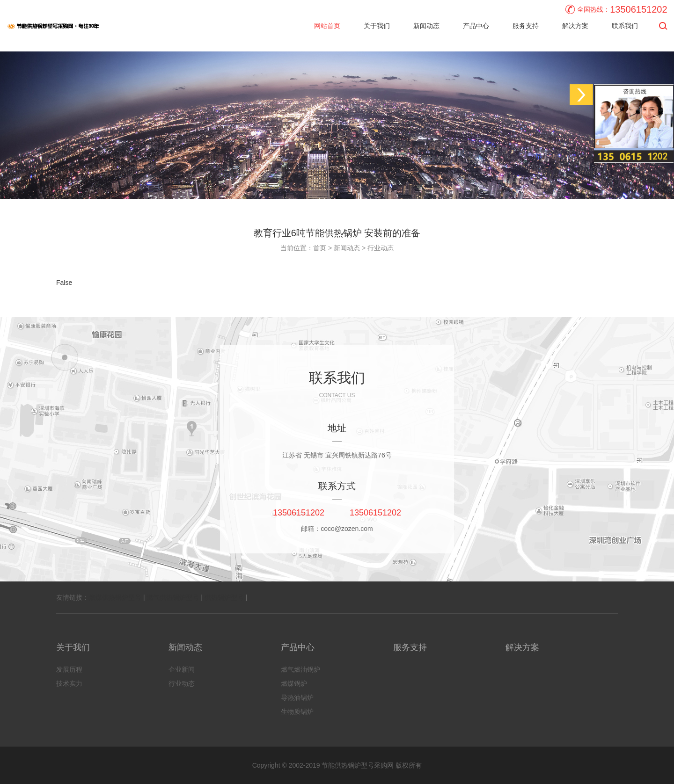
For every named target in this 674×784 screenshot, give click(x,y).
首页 (320, 248)
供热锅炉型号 (224, 597)
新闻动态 (426, 26)
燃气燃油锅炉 (300, 669)
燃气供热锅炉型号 (173, 597)
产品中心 (476, 26)
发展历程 (69, 669)
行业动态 (381, 248)
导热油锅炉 (297, 697)
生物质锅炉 (297, 711)
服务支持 (526, 26)
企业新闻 (182, 669)
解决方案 (575, 26)
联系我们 (625, 26)
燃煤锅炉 (294, 683)
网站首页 (327, 26)
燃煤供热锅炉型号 (115, 597)
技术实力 (69, 683)
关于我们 (377, 26)
